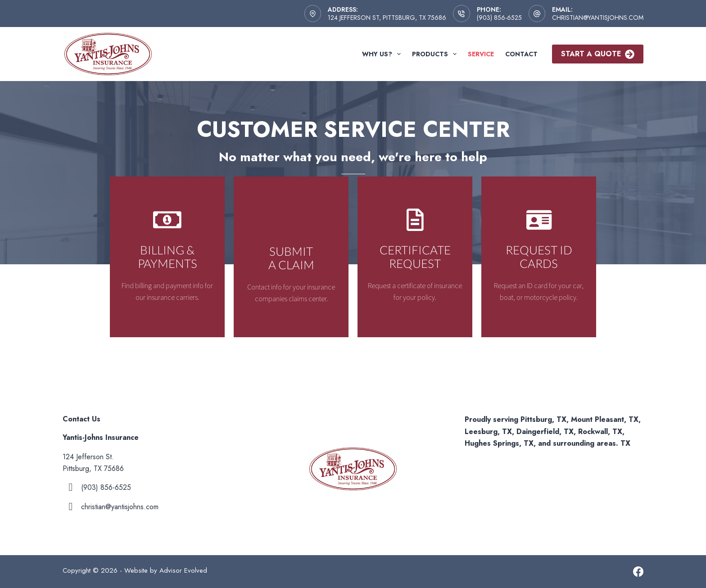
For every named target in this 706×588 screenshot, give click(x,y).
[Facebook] (638, 572)
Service (481, 54)
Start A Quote (598, 54)
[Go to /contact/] (167, 257)
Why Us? (383, 54)
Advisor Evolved (183, 570)
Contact (521, 54)
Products (436, 54)
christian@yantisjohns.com (598, 18)
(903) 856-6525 (499, 18)
